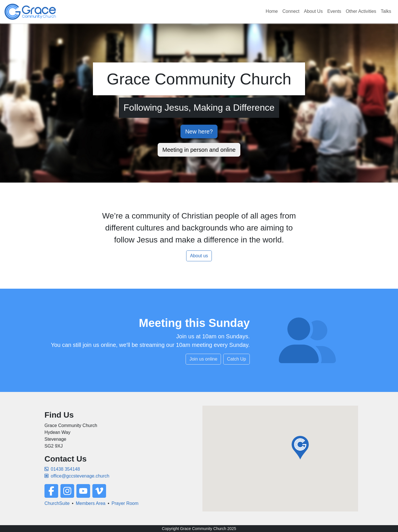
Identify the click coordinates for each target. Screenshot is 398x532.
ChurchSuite (57, 503)
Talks (386, 11)
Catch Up (236, 359)
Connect (291, 11)
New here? (199, 132)
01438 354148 (62, 469)
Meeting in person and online (199, 150)
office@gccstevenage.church (77, 476)
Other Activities (361, 11)
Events (334, 11)
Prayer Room (125, 503)
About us (199, 256)
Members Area (91, 503)
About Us (313, 11)
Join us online (203, 359)
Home (272, 11)
